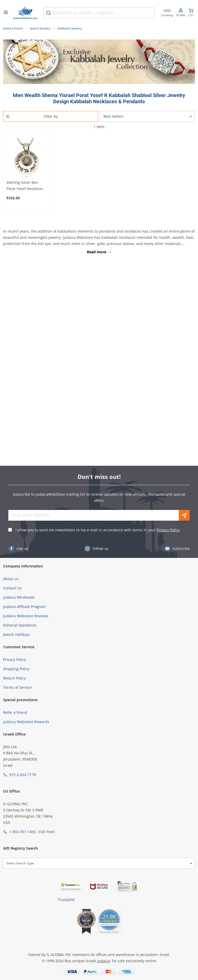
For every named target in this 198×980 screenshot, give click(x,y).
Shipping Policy (16, 669)
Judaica (104, 961)
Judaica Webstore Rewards (26, 722)
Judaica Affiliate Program (24, 607)
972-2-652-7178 (23, 775)
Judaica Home (13, 28)
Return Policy (14, 678)
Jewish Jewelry (40, 28)
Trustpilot (66, 900)
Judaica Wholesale (19, 597)
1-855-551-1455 (23, 832)
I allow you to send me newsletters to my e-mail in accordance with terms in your (98, 530)
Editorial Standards (20, 625)
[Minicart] (191, 13)
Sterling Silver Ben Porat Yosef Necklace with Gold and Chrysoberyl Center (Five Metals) (24, 186)
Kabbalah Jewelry (70, 28)
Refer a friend (15, 712)
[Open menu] (6, 13)
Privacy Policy (168, 530)
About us (11, 579)
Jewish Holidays (16, 634)
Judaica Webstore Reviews (26, 616)
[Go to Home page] (25, 13)
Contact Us (12, 588)
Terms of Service (17, 687)
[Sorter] (147, 116)
